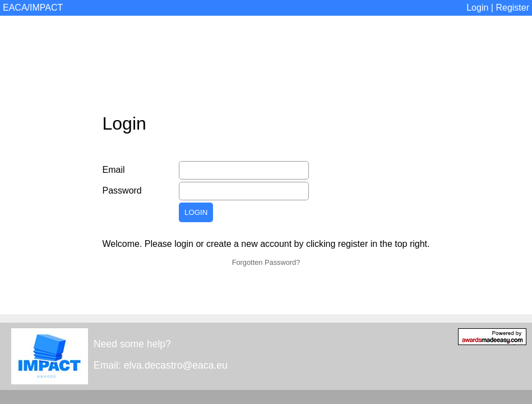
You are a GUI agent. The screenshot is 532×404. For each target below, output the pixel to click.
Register (512, 8)
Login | (481, 8)
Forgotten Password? (266, 262)
